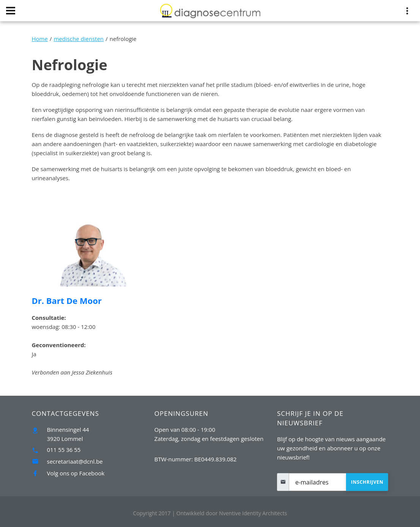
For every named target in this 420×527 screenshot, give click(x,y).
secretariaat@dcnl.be (75, 461)
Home (40, 39)
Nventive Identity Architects (232, 513)
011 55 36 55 (64, 450)
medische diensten (79, 39)
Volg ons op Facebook (76, 473)
